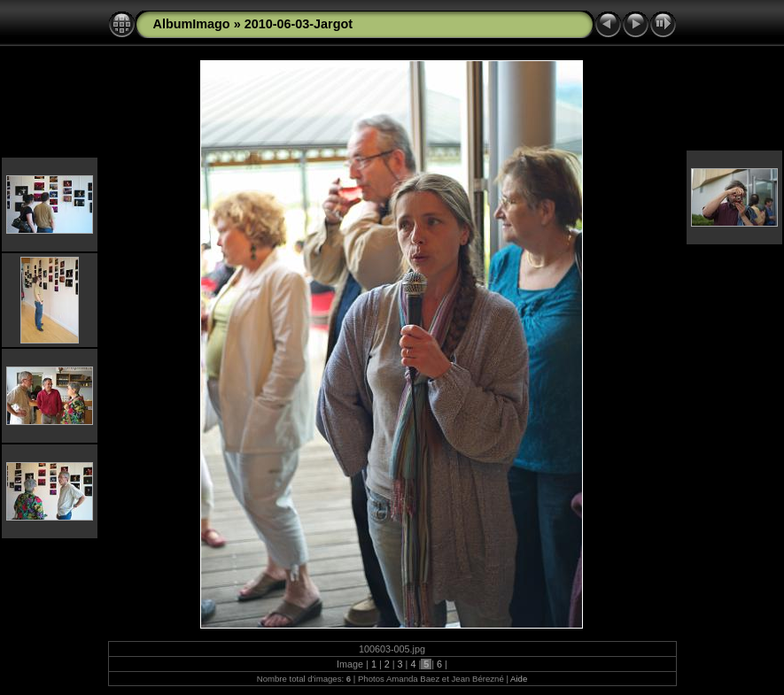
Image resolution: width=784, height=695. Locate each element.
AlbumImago (192, 24)
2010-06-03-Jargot (299, 24)
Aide (519, 679)
